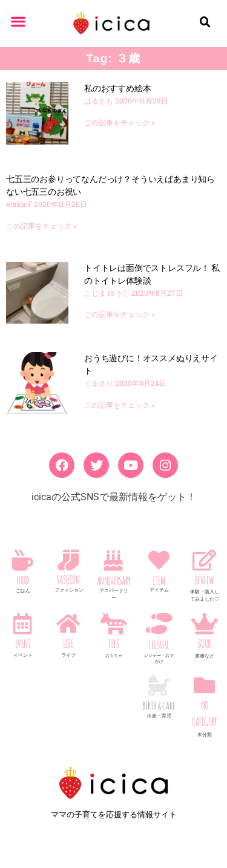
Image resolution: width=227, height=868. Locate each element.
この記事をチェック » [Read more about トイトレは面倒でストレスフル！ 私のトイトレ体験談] (120, 315)
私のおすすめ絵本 (117, 88)
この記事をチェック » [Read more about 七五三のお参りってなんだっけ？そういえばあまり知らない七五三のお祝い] (41, 226)
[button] (18, 21)
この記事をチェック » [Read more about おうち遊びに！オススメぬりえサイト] (120, 405)
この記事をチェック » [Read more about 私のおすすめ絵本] (120, 123)
